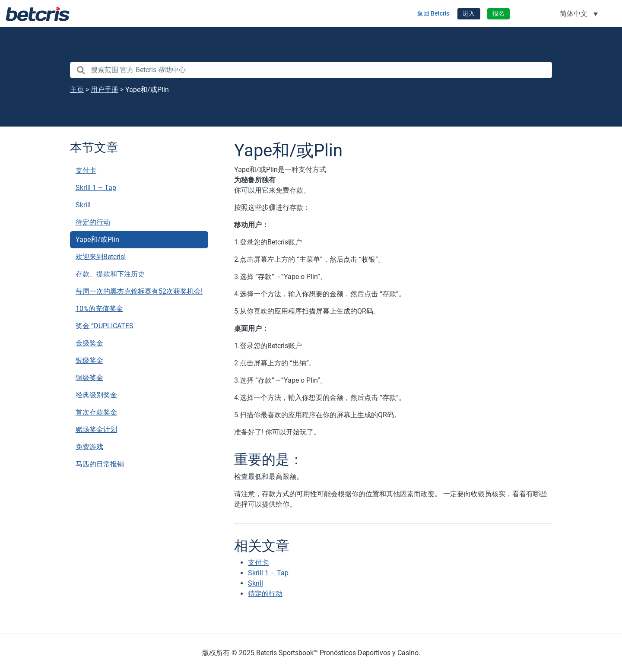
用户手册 (105, 90)
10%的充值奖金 (99, 309)
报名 (498, 14)
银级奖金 (89, 360)
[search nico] (311, 70)
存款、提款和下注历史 (110, 274)
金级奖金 (89, 343)
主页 (77, 90)
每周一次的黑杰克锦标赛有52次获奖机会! (139, 291)
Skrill (83, 205)
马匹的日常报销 (100, 464)
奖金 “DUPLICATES (105, 326)
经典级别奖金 (96, 395)
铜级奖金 (89, 378)
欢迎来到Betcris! (101, 257)
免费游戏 (89, 447)
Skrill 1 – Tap (96, 188)
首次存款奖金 (96, 412)
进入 (469, 14)
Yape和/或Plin (97, 239)
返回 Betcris (433, 14)
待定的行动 (93, 222)
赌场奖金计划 (96, 430)
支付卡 (86, 170)
